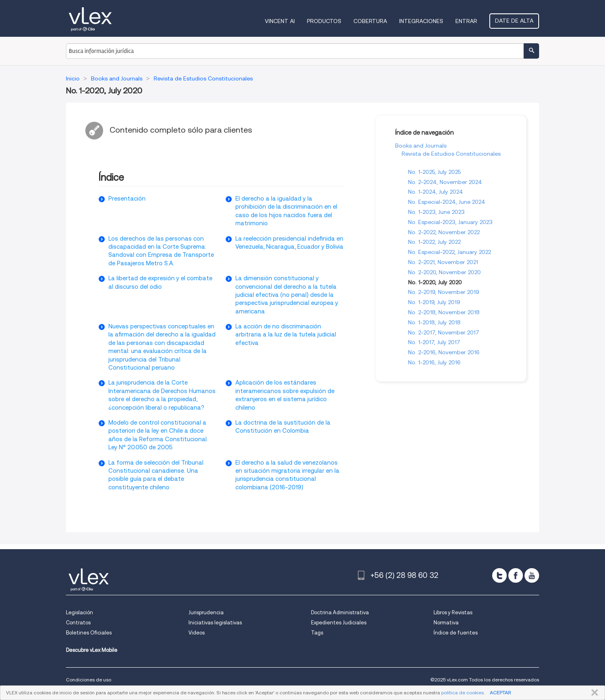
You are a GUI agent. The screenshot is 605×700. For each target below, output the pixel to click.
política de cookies (462, 693)
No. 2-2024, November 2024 (445, 182)
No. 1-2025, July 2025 (434, 172)
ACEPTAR (500, 693)
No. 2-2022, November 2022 (444, 232)
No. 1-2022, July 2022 (434, 242)
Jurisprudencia (206, 612)
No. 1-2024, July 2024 (436, 192)
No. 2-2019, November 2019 (444, 292)
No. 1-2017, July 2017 (434, 342)
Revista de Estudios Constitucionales (451, 154)
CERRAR (593, 693)
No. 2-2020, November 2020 (444, 272)
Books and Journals (421, 146)
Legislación (79, 612)
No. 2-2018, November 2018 (444, 312)
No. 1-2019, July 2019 (434, 302)
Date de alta (514, 21)
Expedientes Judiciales (339, 623)
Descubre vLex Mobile (92, 650)
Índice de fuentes (456, 633)
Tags (317, 633)
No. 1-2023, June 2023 (436, 212)
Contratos (78, 623)
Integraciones (421, 21)
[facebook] (516, 575)
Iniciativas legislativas (215, 623)
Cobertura (370, 21)
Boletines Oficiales (89, 633)
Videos (197, 633)
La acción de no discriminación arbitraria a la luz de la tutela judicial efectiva (286, 335)
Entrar (466, 21)
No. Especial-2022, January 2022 (450, 252)
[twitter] (499, 575)
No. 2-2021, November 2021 (443, 262)
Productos (324, 21)
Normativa (446, 623)
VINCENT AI (280, 21)
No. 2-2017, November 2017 (444, 332)
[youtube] (532, 575)
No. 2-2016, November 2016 (444, 352)
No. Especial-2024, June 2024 (447, 202)
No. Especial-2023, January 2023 (450, 222)
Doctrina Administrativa (340, 612)
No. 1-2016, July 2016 (434, 362)
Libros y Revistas (453, 612)
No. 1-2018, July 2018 (434, 322)
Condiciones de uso (89, 680)
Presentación (127, 199)
